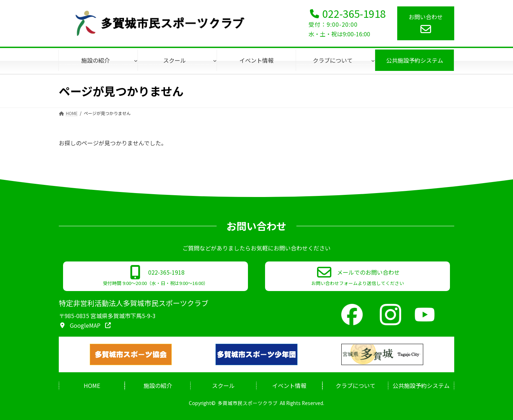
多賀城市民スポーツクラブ (248, 403)
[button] (156, 276)
